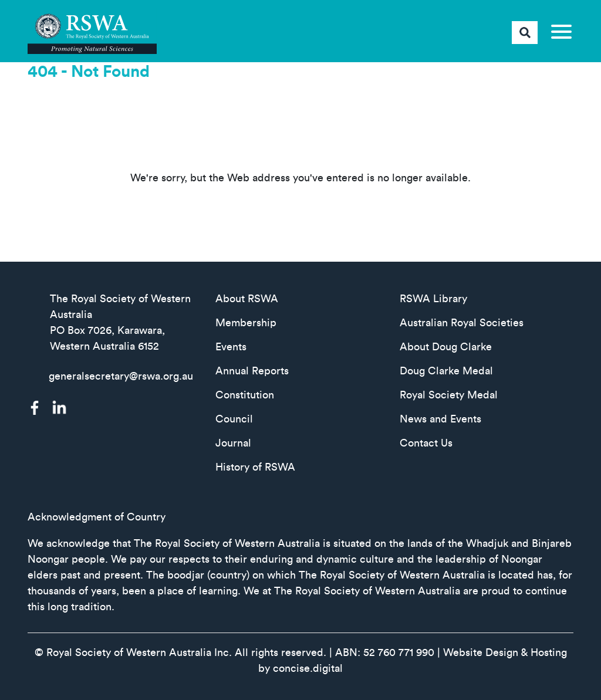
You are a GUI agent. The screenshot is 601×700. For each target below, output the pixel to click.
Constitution (245, 395)
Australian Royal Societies (462, 323)
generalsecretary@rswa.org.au (121, 376)
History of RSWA (255, 467)
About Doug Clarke (446, 347)
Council (234, 419)
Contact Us (426, 443)
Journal (233, 443)
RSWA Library (433, 299)
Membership (246, 323)
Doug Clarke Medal (446, 371)
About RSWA (247, 299)
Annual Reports (252, 371)
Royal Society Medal (449, 395)
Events (231, 347)
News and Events (440, 419)
